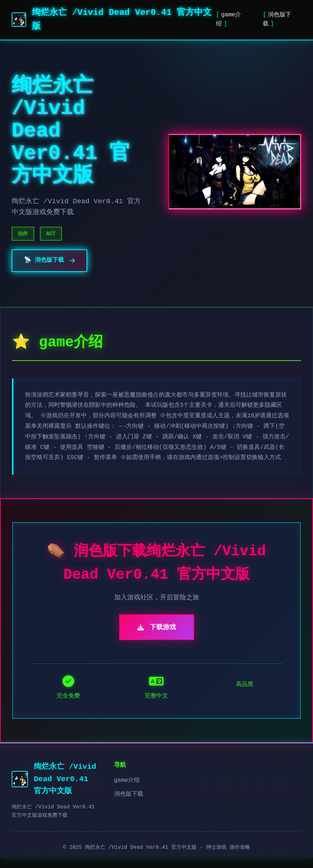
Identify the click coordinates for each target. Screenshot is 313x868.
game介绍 (127, 791)
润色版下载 (129, 805)
